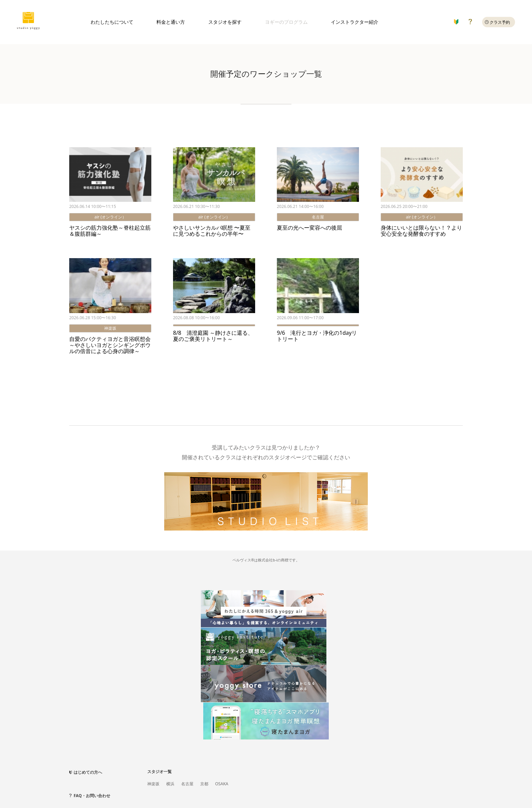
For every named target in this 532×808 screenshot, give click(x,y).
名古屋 (187, 661)
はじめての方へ (88, 650)
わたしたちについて (112, 22)
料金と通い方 (171, 22)
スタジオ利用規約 (85, 779)
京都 (204, 661)
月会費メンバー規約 (127, 779)
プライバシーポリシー (183, 769)
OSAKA (222, 661)
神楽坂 (153, 661)
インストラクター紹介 (355, 22)
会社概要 (108, 769)
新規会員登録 (81, 769)
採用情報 (217, 769)
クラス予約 (500, 22)
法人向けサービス (139, 769)
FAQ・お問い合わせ (92, 673)
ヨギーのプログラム (286, 22)
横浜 (170, 661)
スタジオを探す (225, 22)
